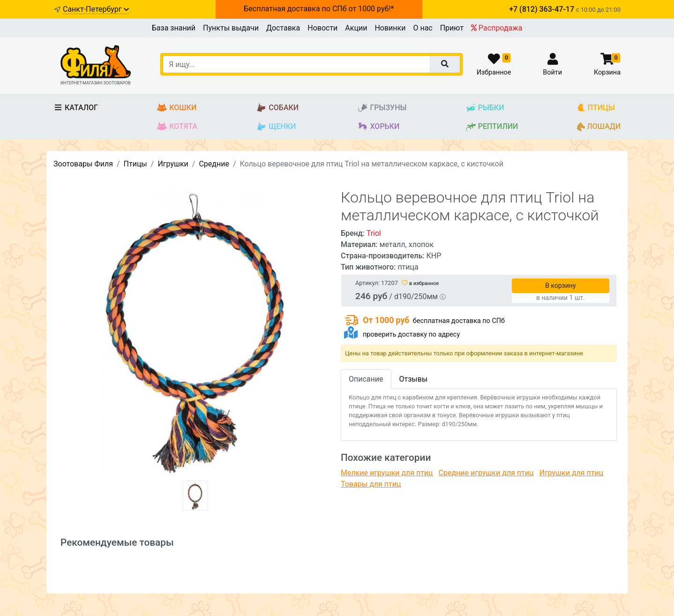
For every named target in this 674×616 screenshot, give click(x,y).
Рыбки (485, 108)
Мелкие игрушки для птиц (387, 473)
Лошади (599, 127)
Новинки (390, 28)
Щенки (276, 127)
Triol (374, 233)
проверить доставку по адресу (411, 334)
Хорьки (378, 127)
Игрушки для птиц (571, 473)
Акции (356, 28)
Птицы (596, 108)
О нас (423, 28)
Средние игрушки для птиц (486, 473)
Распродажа (497, 28)
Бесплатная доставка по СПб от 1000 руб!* (319, 9)
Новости (322, 28)
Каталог (76, 108)
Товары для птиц (371, 484)
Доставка (283, 28)
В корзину (560, 285)
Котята (177, 127)
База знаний (174, 28)
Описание (366, 379)
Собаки (277, 108)
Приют (452, 28)
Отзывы (414, 379)
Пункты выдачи (231, 28)
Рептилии (492, 127)
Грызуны (382, 108)
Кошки (176, 108)
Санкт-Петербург (96, 9)
